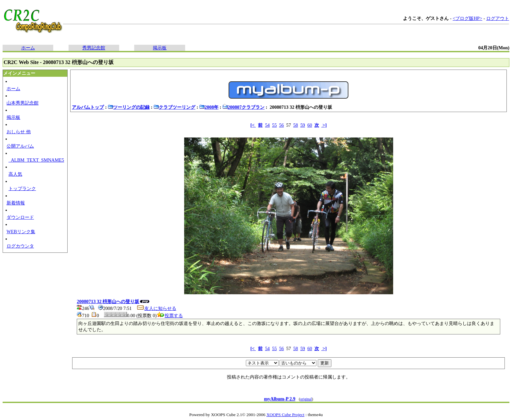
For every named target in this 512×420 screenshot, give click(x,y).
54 (267, 125)
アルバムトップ (88, 107)
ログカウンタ (20, 246)
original (306, 399)
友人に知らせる (156, 308)
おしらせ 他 (19, 132)
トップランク (22, 188)
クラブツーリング (174, 107)
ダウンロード (20, 217)
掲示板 (160, 48)
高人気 (15, 174)
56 (281, 125)
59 (303, 125)
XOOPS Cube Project (285, 415)
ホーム (28, 48)
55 (274, 125)
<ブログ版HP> (467, 18)
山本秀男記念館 (23, 103)
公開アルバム (20, 146)
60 (310, 125)
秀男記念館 (94, 48)
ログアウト (498, 18)
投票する (170, 315)
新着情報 (16, 203)
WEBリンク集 (21, 232)
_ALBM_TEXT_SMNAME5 (36, 160)
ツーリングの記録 (129, 107)
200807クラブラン (243, 107)
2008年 (209, 107)
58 (296, 125)
